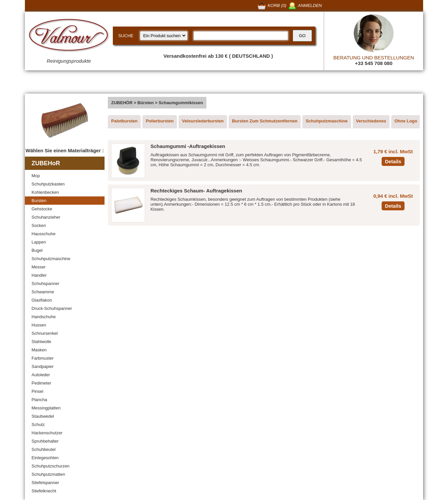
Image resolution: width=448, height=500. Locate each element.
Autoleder (41, 375)
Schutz (38, 425)
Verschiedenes (371, 121)
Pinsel (37, 391)
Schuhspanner (45, 284)
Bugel (37, 250)
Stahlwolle (41, 342)
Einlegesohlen (45, 458)
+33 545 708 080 (373, 63)
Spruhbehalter (45, 441)
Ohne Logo (406, 121)
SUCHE (126, 36)
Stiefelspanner (45, 483)
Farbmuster (42, 358)
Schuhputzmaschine (51, 259)
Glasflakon (42, 300)
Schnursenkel (45, 333)
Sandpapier (43, 366)
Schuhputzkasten (48, 184)
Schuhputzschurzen (50, 466)
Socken (39, 225)
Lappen (39, 242)
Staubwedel (43, 416)
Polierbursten (160, 121)
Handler (39, 275)
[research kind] (164, 36)
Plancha (39, 400)
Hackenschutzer (47, 433)
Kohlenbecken (45, 192)
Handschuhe (44, 317)
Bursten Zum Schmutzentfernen (265, 121)
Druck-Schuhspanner (52, 308)
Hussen (39, 325)
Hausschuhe (43, 234)
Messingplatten (46, 408)
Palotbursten (124, 121)
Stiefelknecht (44, 491)
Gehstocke (42, 209)
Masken (39, 350)
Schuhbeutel (43, 449)
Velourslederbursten (203, 121)
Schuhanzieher (46, 217)
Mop (36, 176)
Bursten (39, 201)
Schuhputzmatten (48, 474)
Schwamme (43, 292)
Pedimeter (41, 383)
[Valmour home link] (69, 36)
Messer (39, 267)
